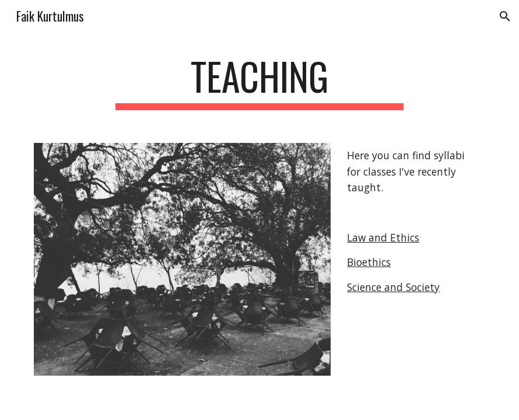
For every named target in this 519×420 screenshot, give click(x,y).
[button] (505, 16)
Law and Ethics (383, 237)
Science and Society (393, 287)
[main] (259, 82)
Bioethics (369, 262)
